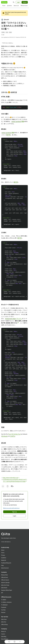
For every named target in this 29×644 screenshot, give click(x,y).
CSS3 (10, 32)
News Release (5, 639)
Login (18, 2)
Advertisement (5, 568)
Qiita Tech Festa (5, 585)
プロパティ (14, 319)
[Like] (3, 486)
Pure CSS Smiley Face (14, 434)
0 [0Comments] (12, 486)
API (2, 593)
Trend (4, 6)
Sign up (15, 512)
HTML (3, 32)
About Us (4, 631)
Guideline (4, 558)
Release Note (4, 575)
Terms (3, 553)
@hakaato (5, 436)
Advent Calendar (5, 583)
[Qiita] (4, 2)
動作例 (8, 135)
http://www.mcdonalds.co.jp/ (11, 477)
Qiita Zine (4, 622)
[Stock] (8, 486)
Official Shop (4, 624)
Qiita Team (4, 619)
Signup (25, 2)
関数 (18, 121)
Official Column (5, 580)
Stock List (16, 6)
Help (2, 565)
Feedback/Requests (6, 563)
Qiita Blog (4, 636)
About (3, 550)
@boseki (5, 19)
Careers (3, 634)
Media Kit (4, 560)
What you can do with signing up (11, 508)
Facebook (4, 607)
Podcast (3, 612)
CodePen (13, 436)
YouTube (3, 610)
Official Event (24, 6)
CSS (7, 32)
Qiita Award (4, 588)
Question (9, 6)
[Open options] (20, 642)
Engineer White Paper (7, 590)
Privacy (3, 555)
